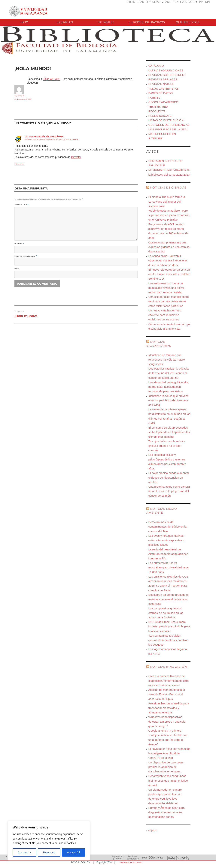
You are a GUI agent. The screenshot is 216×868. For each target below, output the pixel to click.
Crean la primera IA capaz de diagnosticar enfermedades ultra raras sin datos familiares (168, 681)
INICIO (24, 22)
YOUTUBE (188, 2)
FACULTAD (154, 2)
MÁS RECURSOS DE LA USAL (168, 129)
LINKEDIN (204, 2)
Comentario (21, 205)
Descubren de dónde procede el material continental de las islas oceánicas (168, 599)
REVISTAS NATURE (161, 84)
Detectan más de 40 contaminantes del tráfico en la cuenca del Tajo (167, 526)
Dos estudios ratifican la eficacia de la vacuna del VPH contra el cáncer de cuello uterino (168, 373)
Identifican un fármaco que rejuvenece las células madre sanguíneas (166, 360)
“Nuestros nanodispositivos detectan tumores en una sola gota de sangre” (167, 721)
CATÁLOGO (156, 66)
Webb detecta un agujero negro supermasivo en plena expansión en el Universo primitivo (169, 215)
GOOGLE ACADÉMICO (163, 102)
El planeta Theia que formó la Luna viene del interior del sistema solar (167, 201)
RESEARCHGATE (160, 116)
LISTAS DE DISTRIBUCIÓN (166, 120)
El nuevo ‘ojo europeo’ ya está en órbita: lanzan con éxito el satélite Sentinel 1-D (169, 274)
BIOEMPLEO (65, 22)
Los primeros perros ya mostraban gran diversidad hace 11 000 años (168, 567)
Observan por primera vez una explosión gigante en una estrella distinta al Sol (169, 247)
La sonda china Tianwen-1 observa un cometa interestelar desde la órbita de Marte (168, 260)
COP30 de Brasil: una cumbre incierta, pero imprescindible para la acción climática (169, 626)
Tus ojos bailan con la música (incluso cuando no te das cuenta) (167, 446)
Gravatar (76, 157)
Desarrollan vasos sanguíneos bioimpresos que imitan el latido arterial (168, 780)
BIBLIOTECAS (135, 2)
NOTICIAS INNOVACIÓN (168, 667)
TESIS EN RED (158, 107)
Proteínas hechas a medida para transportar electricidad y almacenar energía (169, 708)
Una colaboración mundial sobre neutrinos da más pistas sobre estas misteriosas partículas (168, 301)
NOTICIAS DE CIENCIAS (168, 187)
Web (17, 269)
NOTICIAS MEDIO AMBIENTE (162, 511)
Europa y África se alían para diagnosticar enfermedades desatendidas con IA (166, 812)
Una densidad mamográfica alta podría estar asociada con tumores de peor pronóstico (168, 387)
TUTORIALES (106, 22)
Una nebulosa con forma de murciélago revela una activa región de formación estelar (166, 288)
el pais (152, 830)
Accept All (73, 852)
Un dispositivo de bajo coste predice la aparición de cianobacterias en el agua (166, 767)
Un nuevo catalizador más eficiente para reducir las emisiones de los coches (164, 315)
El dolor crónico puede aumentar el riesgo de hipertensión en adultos (169, 477)
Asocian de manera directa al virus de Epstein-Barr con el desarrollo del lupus (166, 694)
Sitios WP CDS (52, 79)
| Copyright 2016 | (103, 862)
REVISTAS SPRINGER (163, 79)
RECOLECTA (157, 111)
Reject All (49, 852)
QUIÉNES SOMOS (187, 22)
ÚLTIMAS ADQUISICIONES (166, 70)
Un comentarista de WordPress (44, 136)
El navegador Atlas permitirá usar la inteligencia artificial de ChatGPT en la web (169, 753)
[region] (49, 841)
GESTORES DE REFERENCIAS (169, 125)
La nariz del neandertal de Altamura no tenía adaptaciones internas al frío (168, 554)
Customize (25, 852)
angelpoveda (20, 96)
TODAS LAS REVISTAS (163, 89)
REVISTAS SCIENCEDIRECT (167, 75)
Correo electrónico (26, 256)
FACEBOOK (171, 2)
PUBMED (154, 98)
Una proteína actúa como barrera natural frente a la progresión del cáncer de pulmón (169, 491)
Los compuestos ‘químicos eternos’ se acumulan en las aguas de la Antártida (166, 613)
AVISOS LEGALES (80, 862)
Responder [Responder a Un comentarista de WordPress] (20, 164)
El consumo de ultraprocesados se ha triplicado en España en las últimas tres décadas (169, 432)
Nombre (19, 244)
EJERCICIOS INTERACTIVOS (147, 22)
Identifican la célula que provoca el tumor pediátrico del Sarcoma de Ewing (168, 400)
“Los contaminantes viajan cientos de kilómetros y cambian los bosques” (168, 640)
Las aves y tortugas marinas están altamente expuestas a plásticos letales (166, 540)
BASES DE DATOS (160, 93)
